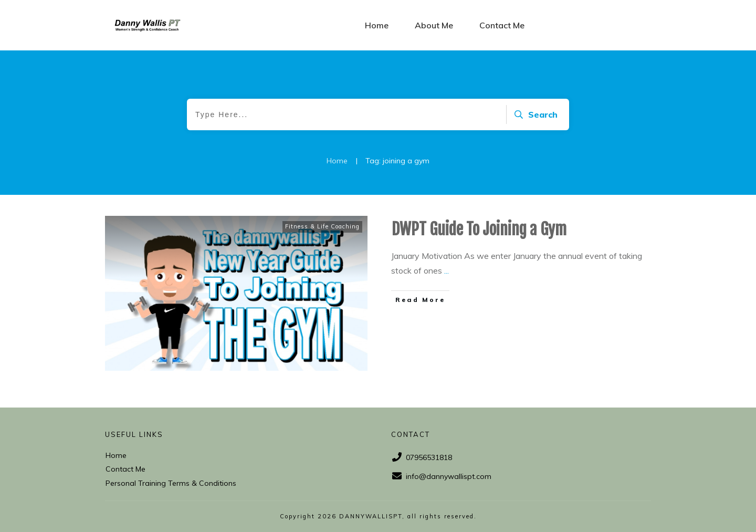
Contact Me (125, 469)
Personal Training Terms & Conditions (171, 483)
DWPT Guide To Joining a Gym (479, 229)
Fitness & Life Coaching (322, 226)
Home (116, 455)
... (447, 270)
